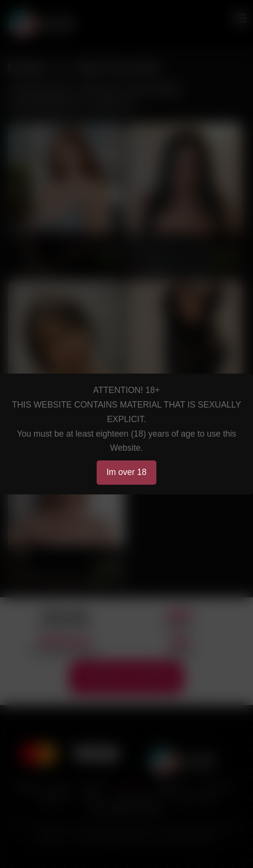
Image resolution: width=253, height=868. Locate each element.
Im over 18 (126, 472)
